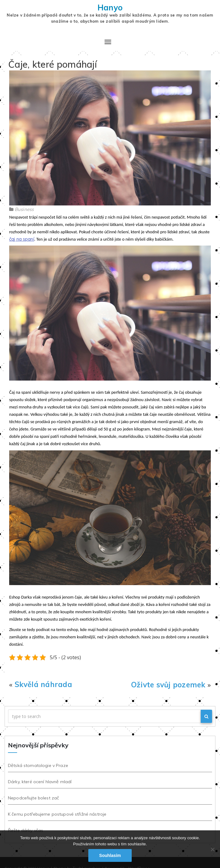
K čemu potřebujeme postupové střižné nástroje (56, 814)
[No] (212, 849)
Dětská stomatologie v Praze (37, 765)
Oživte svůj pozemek (168, 685)
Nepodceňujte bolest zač (32, 798)
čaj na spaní (22, 239)
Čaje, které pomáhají (53, 64)
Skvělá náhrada (43, 684)
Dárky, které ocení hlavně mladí (38, 782)
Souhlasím (110, 855)
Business (24, 209)
